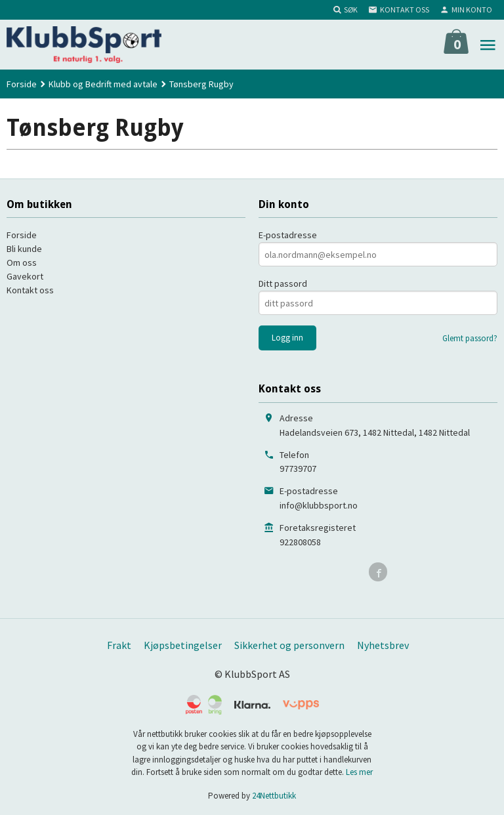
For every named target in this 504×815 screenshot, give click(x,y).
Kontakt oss (30, 290)
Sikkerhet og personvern (289, 645)
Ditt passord (283, 283)
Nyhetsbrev (383, 645)
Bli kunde (24, 249)
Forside (22, 84)
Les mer (359, 772)
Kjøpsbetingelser (183, 645)
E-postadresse (288, 235)
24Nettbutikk (274, 796)
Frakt (119, 645)
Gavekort (25, 276)
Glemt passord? (470, 338)
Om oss (22, 262)
